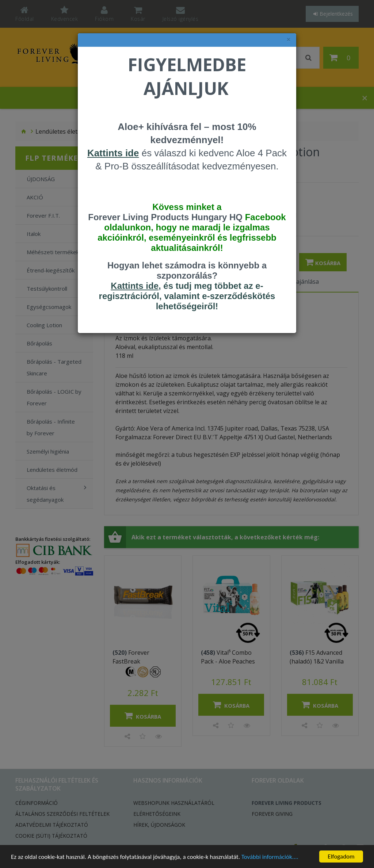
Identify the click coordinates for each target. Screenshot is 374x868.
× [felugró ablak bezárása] (289, 40)
